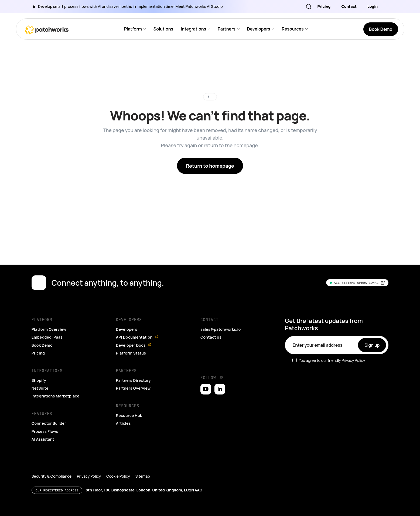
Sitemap (139, 468)
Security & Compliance (51, 468)
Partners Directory (133, 372)
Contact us (211, 329)
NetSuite (40, 380)
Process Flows (45, 423)
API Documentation (137, 329)
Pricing (325, 6)
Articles (123, 415)
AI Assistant (43, 431)
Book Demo (42, 337)
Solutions (163, 29)
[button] (11, 507)
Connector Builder (49, 415)
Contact (350, 6)
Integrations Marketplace (55, 388)
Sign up (372, 337)
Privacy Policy (353, 352)
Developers (258, 29)
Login (373, 6)
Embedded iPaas (47, 329)
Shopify (39, 372)
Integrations (193, 29)
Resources (292, 29)
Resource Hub (129, 407)
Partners (226, 29)
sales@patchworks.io (221, 321)
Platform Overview (49, 321)
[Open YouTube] (206, 381)
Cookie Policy (116, 468)
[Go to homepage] (47, 29)
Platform (133, 29)
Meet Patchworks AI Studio (192, 6)
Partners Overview (134, 380)
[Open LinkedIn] (220, 381)
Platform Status (131, 345)
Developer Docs (134, 337)
